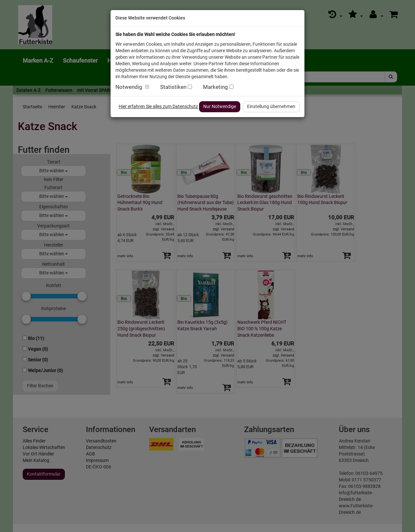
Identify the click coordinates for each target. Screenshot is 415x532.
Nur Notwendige (220, 106)
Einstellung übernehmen (271, 106)
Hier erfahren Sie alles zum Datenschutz (158, 106)
